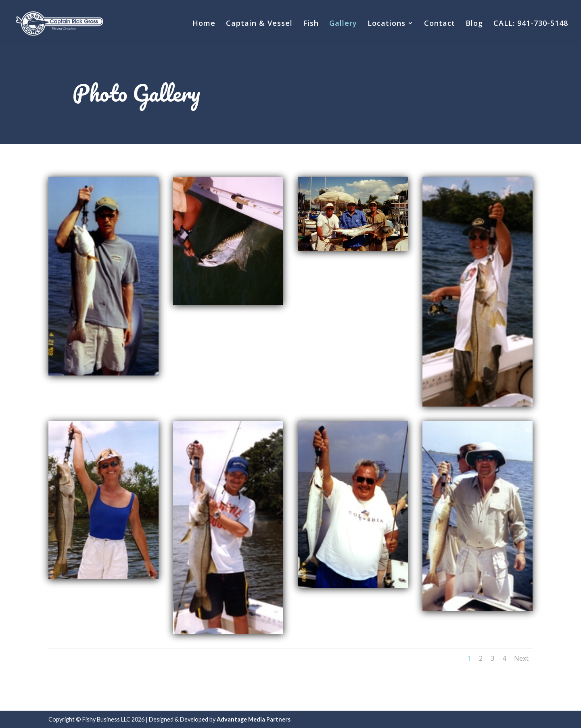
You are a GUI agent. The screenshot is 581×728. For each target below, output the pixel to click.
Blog (474, 24)
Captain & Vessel (259, 24)
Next (521, 658)
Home (204, 24)
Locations (387, 24)
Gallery (343, 24)
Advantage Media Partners (254, 719)
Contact (440, 24)
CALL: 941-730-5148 (531, 24)
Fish (311, 24)
